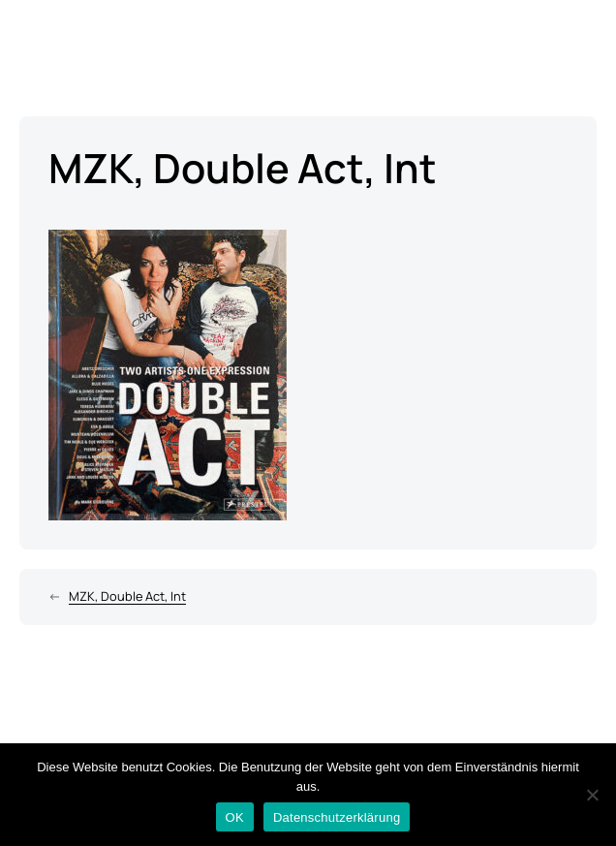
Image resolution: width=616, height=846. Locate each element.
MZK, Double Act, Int (127, 596)
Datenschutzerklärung (337, 817)
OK (235, 817)
